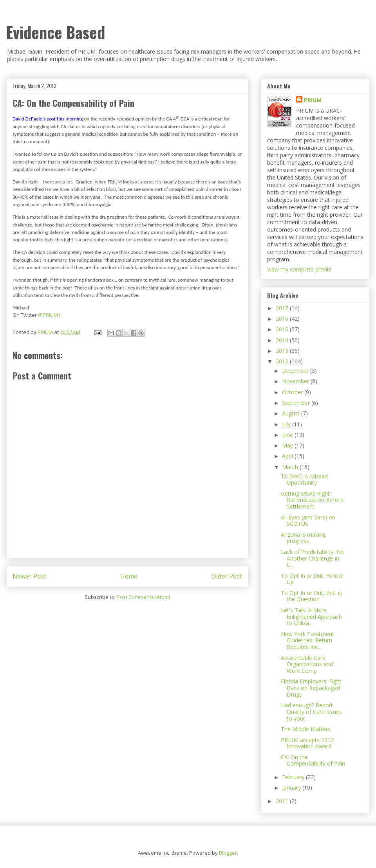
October (293, 392)
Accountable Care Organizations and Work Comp (307, 664)
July (287, 424)
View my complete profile (299, 269)
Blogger (228, 853)
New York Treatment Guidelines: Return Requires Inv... (307, 641)
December (296, 371)
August (292, 413)
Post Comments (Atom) (143, 597)
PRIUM (313, 100)
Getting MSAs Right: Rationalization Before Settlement (312, 500)
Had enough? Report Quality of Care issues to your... (311, 712)
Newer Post (29, 576)
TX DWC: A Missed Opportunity (304, 480)
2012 (283, 361)
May (288, 445)
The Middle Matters (306, 729)
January (292, 788)
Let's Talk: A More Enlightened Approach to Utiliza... (311, 617)
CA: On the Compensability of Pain (313, 760)
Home (129, 576)
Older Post (227, 576)
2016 (283, 319)
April (288, 456)
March (291, 467)
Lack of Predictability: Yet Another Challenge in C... (313, 558)
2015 (283, 329)
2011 (283, 801)
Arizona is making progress (303, 538)
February (294, 777)
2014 (283, 340)
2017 (283, 308)
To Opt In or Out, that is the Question (311, 596)
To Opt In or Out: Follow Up (312, 579)
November (296, 381)
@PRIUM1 (49, 315)
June (288, 435)
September (297, 403)
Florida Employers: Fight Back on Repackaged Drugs (311, 688)
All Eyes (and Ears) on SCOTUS (308, 521)
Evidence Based (56, 32)
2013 (283, 351)
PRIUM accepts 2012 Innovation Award (307, 743)
